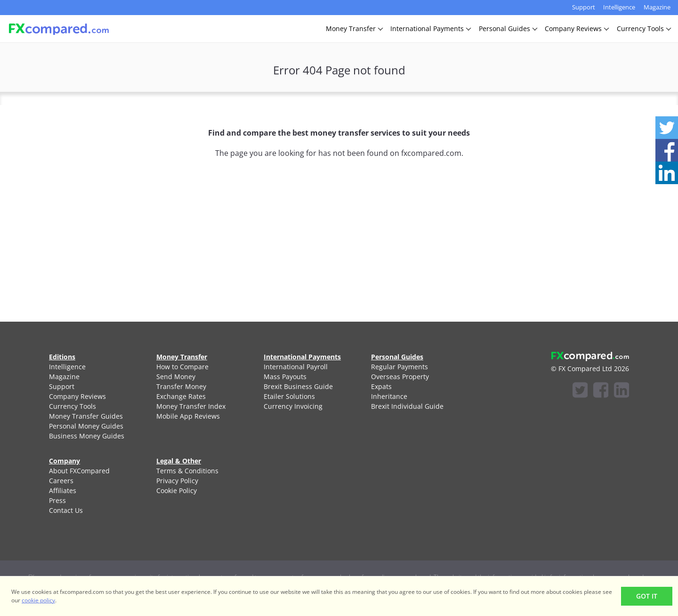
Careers (61, 481)
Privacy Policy (177, 481)
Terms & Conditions (187, 471)
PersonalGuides (508, 28)
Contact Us (66, 510)
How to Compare (182, 367)
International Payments (302, 357)
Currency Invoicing (293, 406)
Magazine (657, 7)
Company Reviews (77, 396)
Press (57, 500)
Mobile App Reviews (188, 416)
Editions (62, 357)
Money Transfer (182, 357)
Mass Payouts (285, 377)
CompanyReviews (577, 28)
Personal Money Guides (86, 426)
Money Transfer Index (191, 406)
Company (65, 461)
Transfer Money (181, 386)
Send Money (176, 377)
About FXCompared (79, 471)
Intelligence (619, 7)
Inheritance (389, 396)
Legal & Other (179, 461)
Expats (381, 386)
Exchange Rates (181, 396)
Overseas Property (400, 377)
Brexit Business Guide (298, 386)
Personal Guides (397, 357)
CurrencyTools (644, 28)
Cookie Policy (177, 490)
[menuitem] (91, 367)
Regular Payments (400, 367)
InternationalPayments (430, 28)
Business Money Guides (87, 436)
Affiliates (63, 490)
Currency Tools (73, 406)
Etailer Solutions (289, 396)
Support (584, 7)
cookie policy (38, 600)
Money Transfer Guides (86, 416)
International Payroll (296, 367)
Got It (647, 596)
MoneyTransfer (354, 28)
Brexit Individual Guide (407, 406)
